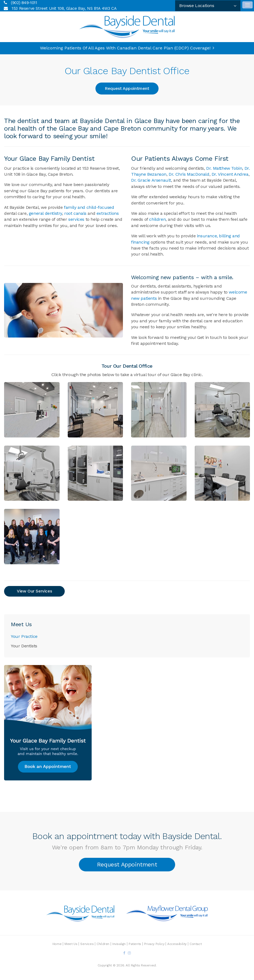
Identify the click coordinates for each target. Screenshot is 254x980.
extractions (108, 213)
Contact (196, 944)
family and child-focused (89, 207)
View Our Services (34, 591)
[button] (32, 409)
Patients (135, 944)
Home (57, 944)
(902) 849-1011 (24, 3)
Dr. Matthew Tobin (224, 168)
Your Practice (24, 636)
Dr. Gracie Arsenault (151, 180)
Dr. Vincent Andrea (230, 174)
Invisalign (119, 944)
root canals (75, 213)
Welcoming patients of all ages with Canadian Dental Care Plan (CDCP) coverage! (125, 48)
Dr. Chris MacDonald (189, 174)
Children (103, 944)
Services (87, 944)
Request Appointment (127, 88)
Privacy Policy (154, 944)
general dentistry (45, 213)
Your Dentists (24, 646)
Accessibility (177, 944)
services (76, 219)
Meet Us (71, 944)
